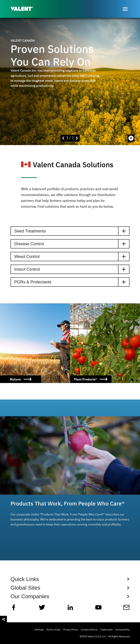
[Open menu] (125, 9)
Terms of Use (53, 630)
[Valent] (25, 9)
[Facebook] (14, 609)
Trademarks (106, 630)
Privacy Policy (71, 630)
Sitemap (39, 630)
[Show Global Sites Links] (70, 588)
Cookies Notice (89, 630)
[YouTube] (98, 609)
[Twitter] (42, 609)
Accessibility (122, 630)
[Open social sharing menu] (3, 619)
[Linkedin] (70, 609)
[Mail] (126, 609)
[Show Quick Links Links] (70, 579)
